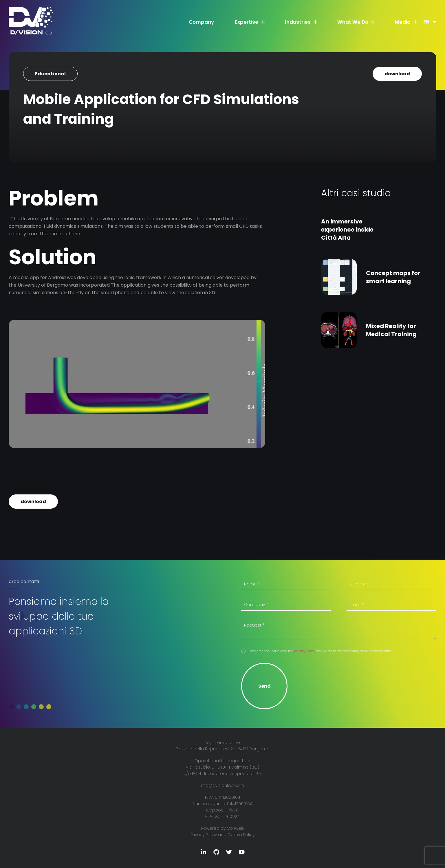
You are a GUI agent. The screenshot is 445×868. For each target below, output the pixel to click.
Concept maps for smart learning (393, 277)
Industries (298, 22)
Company (201, 22)
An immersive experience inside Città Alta (347, 230)
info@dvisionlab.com (222, 785)
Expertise (247, 22)
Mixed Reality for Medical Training (391, 330)
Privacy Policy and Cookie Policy (222, 835)
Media (403, 22)
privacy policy (305, 651)
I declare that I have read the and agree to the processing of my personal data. (320, 651)
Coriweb (235, 828)
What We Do (353, 22)
